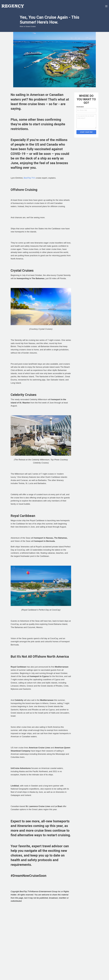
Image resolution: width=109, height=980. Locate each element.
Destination (80, 107)
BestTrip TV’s (29, 178)
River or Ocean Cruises (28, 26)
